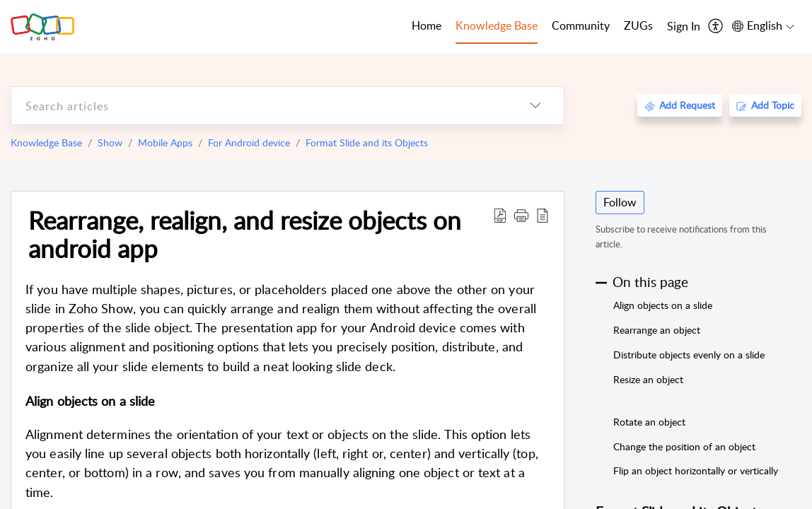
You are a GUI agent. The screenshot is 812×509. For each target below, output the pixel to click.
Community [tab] (581, 25)
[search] (259, 106)
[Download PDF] (500, 215)
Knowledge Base (46, 142)
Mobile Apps (165, 142)
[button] (521, 215)
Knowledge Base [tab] (497, 25)
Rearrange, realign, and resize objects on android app (245, 234)
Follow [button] (620, 202)
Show (110, 142)
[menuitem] (684, 27)
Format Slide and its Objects (367, 142)
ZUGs (638, 25)
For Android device (249, 142)
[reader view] (543, 215)
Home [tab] (427, 25)
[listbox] (535, 106)
